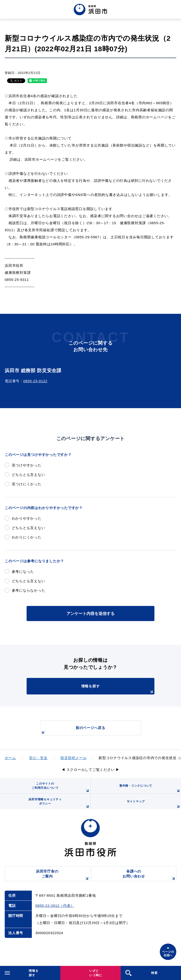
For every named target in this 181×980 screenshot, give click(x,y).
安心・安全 (38, 758)
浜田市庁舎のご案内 (63, 875)
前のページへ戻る (73, 730)
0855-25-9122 (35, 381)
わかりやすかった (27, 518)
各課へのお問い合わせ (149, 875)
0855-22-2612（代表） (55, 906)
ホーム (10, 758)
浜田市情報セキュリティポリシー (59, 803)
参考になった (23, 572)
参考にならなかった (29, 590)
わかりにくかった (27, 537)
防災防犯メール (74, 758)
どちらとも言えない (29, 475)
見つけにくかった (27, 484)
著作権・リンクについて (150, 789)
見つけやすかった (27, 465)
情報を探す (118, 689)
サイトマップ (154, 805)
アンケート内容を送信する (90, 613)
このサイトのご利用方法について (61, 788)
